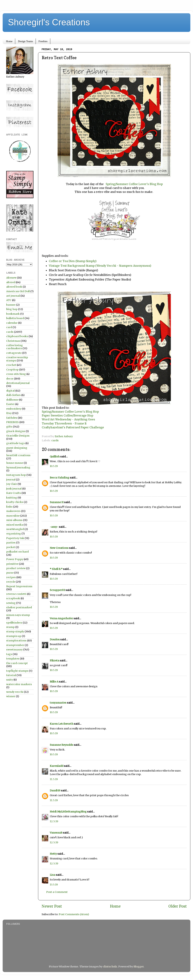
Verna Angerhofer (61, 618)
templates (13, 659)
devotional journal (18, 383)
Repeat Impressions (19, 586)
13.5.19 (54, 885)
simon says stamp (18, 615)
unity (10, 680)
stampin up (14, 636)
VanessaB (56, 833)
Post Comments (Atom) (74, 914)
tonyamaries (58, 703)
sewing (11, 603)
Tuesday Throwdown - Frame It (64, 423)
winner (11, 696)
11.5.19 (54, 779)
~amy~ (54, 527)
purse (10, 573)
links (9, 507)
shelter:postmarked (19, 607)
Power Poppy (15, 559)
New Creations (59, 548)
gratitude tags (15, 443)
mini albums (14, 520)
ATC (9, 300)
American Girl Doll (18, 291)
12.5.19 (54, 821)
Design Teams (25, 41)
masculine (13, 516)
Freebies (43, 41)
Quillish (55, 457)
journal (11, 480)
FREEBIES (12, 422)
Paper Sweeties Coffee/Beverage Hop (68, 415)
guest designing (17, 448)
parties (11, 543)
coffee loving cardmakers (15, 347)
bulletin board (15, 318)
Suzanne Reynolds (62, 745)
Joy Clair (12, 484)
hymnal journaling (18, 468)
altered (11, 282)
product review (16, 568)
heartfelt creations (18, 455)
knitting (12, 498)
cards (55, 440)
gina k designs (16, 431)
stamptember (15, 645)
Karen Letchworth (62, 724)
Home (9, 41)
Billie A (54, 682)
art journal (13, 296)
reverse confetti (16, 594)
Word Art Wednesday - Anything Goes (68, 419)
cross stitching (16, 374)
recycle (11, 582)
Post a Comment (57, 892)
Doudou (55, 639)
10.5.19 (54, 466)
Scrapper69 (57, 590)
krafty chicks (15, 502)
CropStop (12, 370)
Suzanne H (57, 502)
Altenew (11, 278)
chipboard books (17, 336)
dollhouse (12, 400)
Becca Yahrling (59, 478)
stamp (10, 627)
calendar (12, 323)
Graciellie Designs (18, 436)
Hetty (53, 854)
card (9, 327)
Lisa (52, 875)
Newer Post (52, 906)
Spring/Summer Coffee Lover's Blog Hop (134, 184)
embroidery (14, 409)
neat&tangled (15, 529)
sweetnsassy (14, 650)
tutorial (11, 675)
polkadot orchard (17, 552)
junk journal (14, 489)
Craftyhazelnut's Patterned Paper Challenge (73, 427)
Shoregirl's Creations (49, 22)
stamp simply (15, 631)
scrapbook (13, 598)
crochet (11, 365)
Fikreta (54, 661)
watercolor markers (19, 684)
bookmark (13, 314)
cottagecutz (14, 353)
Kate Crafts (14, 493)
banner (11, 305)
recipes (11, 577)
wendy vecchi (15, 692)
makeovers (13, 511)
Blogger (139, 967)
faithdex (12, 418)
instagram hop (16, 475)
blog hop (12, 309)
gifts (9, 427)
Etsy (9, 413)
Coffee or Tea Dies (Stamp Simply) (73, 261)
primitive (12, 564)
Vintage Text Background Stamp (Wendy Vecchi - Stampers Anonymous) (100, 266)
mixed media (15, 525)
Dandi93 (55, 791)
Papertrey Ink (15, 538)
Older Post (178, 906)
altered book (14, 287)
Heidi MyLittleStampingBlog (68, 812)
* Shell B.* (56, 569)
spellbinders (14, 623)
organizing (14, 534)
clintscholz (110, 967)
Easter (10, 404)
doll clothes (13, 395)
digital (10, 391)
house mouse (15, 463)
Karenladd (56, 766)
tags (9, 654)
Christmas (13, 341)
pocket (11, 547)
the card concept (17, 663)
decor (10, 379)
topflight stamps (17, 671)
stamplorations (16, 641)
